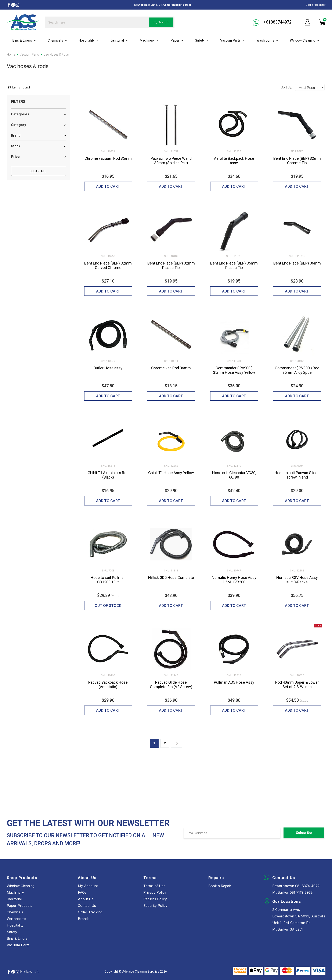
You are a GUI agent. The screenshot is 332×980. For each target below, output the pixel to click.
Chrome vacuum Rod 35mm (108, 158)
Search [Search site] (161, 22)
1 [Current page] (154, 743)
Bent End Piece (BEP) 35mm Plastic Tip (234, 265)
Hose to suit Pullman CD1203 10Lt (108, 580)
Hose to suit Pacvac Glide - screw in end (297, 475)
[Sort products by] (310, 87)
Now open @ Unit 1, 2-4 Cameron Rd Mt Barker (163, 5)
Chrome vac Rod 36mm (171, 368)
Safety (202, 40)
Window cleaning (305, 40)
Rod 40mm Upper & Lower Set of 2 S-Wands (297, 685)
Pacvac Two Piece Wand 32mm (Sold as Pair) (171, 161)
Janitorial (119, 40)
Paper (177, 40)
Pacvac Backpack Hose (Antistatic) (108, 685)
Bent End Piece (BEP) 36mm (297, 263)
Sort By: (286, 87)
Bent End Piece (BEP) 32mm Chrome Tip (297, 161)
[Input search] (110, 22)
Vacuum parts (233, 40)
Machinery (149, 40)
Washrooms (268, 40)
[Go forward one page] (177, 743)
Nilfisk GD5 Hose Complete (171, 577)
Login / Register (316, 5)
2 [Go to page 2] (165, 743)
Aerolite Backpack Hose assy (234, 161)
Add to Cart (108, 186)
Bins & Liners (24, 40)
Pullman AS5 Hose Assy (234, 682)
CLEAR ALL (38, 171)
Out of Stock (108, 605)
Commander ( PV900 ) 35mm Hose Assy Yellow (234, 370)
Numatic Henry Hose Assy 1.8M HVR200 (234, 580)
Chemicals (58, 40)
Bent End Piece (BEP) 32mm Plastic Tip (171, 265)
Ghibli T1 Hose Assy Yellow (171, 473)
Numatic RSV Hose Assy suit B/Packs (297, 580)
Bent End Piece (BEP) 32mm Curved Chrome (108, 265)
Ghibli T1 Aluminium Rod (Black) (108, 475)
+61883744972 (272, 22)
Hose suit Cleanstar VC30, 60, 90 (234, 475)
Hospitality (89, 40)
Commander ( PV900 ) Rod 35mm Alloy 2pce (297, 370)
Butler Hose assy (108, 368)
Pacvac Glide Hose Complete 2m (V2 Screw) (171, 685)
